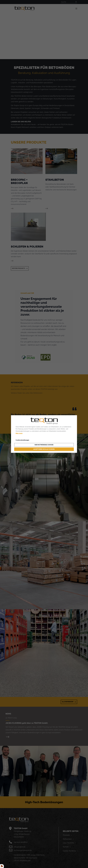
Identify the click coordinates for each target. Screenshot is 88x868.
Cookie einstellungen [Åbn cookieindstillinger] (22, 440)
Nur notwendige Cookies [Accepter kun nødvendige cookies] (44, 445)
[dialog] (44, 434)
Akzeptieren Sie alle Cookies (44, 449)
